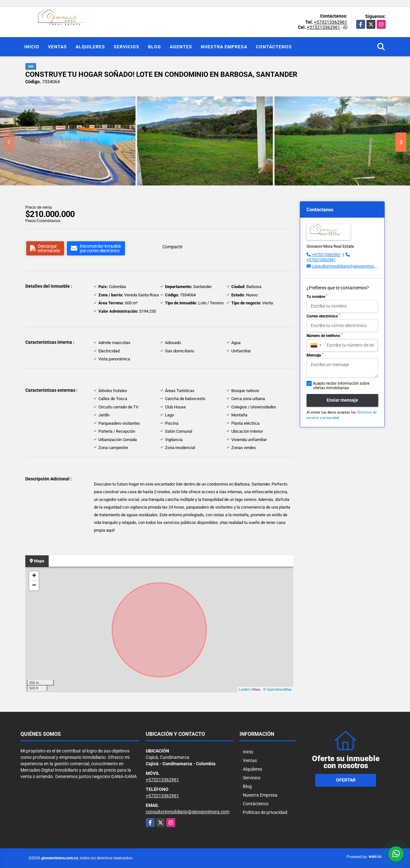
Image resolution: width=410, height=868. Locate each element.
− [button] (34, 586)
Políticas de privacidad (265, 812)
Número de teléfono (324, 335)
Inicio (32, 47)
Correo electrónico (323, 316)
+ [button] (34, 576)
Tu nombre (317, 296)
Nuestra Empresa (224, 47)
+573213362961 (331, 22)
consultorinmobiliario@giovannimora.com (349, 266)
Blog (155, 47)
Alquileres (90, 47)
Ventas (57, 47)
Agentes (181, 47)
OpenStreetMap (279, 689)
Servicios (127, 47)
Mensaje (315, 355)
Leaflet (244, 689)
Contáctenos (274, 47)
